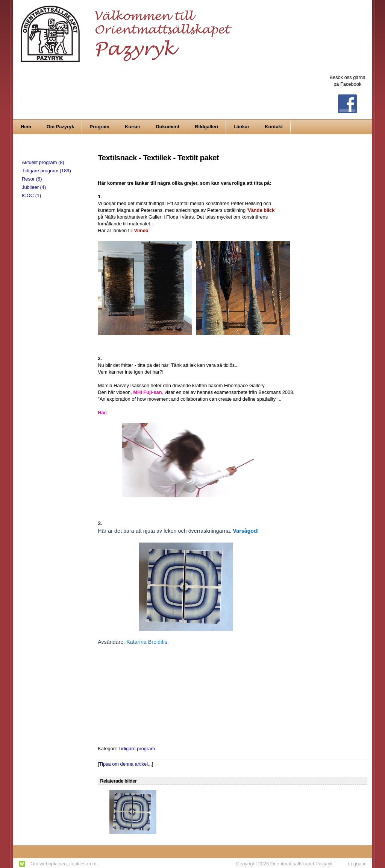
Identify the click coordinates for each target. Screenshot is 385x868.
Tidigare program (137, 749)
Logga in (357, 864)
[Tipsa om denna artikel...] (125, 764)
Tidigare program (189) (46, 171)
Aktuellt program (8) (43, 162)
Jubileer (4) (34, 187)
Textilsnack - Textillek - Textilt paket (158, 157)
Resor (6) (32, 179)
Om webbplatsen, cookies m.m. (64, 864)
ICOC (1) (31, 195)
